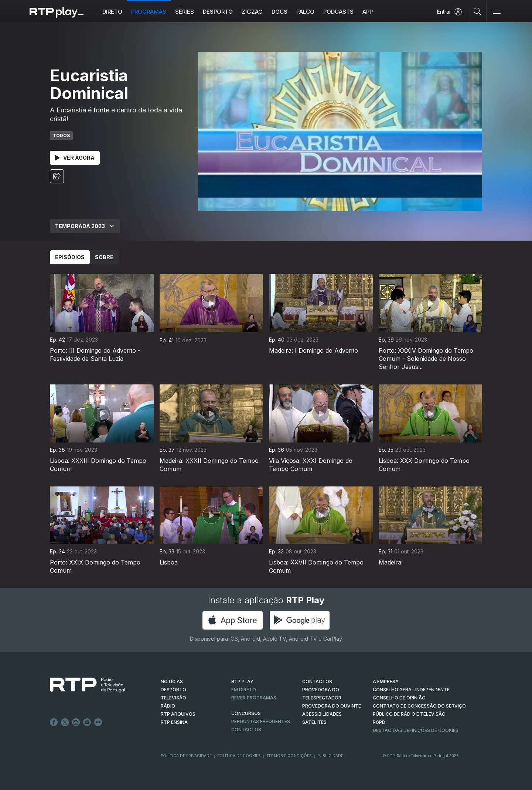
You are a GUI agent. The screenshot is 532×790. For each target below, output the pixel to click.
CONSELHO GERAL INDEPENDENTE (411, 690)
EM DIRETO (244, 690)
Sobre (104, 257)
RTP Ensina (174, 722)
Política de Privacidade (186, 756)
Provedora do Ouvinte (332, 706)
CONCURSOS (246, 713)
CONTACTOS (317, 681)
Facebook (54, 722)
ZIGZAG (252, 12)
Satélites (314, 722)
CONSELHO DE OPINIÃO (399, 698)
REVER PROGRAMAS (254, 698)
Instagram (76, 722)
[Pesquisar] (478, 11)
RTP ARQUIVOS (178, 714)
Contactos (246, 730)
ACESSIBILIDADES (322, 714)
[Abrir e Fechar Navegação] (497, 12)
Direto (112, 12)
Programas (149, 12)
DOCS (279, 12)
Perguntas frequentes (261, 721)
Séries (185, 12)
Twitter (65, 722)
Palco (305, 12)
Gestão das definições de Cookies (416, 730)
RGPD (379, 722)
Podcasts (338, 12)
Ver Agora (75, 158)
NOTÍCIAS (172, 681)
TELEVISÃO (173, 698)
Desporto (218, 12)
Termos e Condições (289, 756)
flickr (98, 722)
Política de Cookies (239, 756)
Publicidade (330, 756)
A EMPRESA (386, 681)
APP (368, 12)
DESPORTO (173, 690)
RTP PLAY (242, 681)
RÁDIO (168, 706)
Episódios (70, 257)
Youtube (87, 722)
